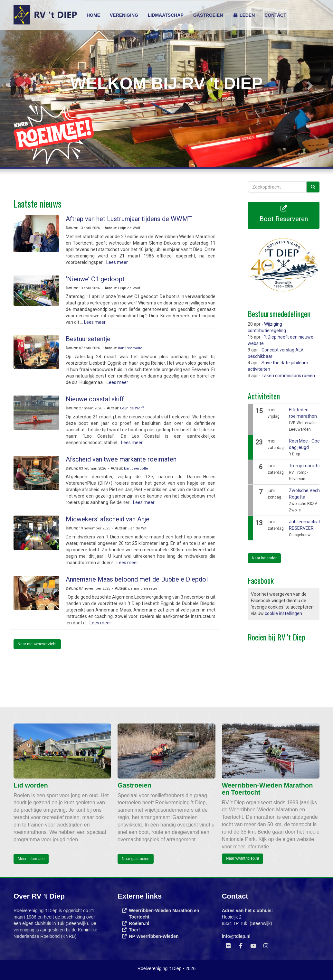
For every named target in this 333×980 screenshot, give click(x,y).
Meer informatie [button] (31, 859)
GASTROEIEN (208, 15)
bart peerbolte (136, 468)
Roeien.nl (139, 923)
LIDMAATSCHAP (166, 15)
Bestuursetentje (88, 339)
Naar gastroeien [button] (135, 859)
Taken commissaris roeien (288, 376)
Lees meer (117, 262)
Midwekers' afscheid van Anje (108, 519)
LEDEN (244, 15)
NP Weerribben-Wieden (154, 936)
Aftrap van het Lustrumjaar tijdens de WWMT (129, 219)
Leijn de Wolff (132, 408)
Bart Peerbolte (130, 348)
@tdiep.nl (236, 936)
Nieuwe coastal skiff (95, 399)
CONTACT (275, 15)
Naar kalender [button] (264, 558)
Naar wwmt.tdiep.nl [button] (243, 858)
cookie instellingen (283, 613)
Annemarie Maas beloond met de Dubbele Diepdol (137, 579)
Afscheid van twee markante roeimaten (121, 459)
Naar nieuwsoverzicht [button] (37, 644)
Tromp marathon (306, 466)
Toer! (134, 930)
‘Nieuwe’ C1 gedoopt (95, 279)
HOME (93, 15)
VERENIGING (124, 15)
